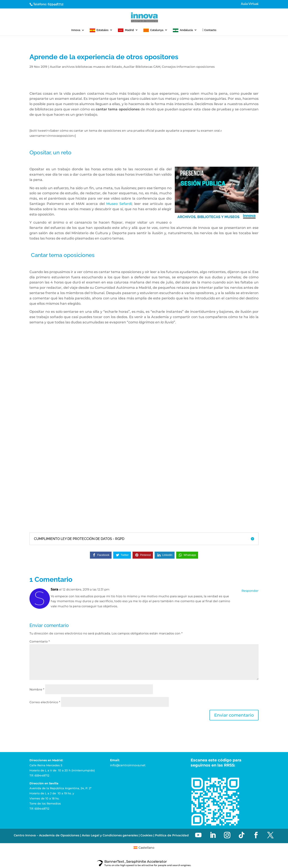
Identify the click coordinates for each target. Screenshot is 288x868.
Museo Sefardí (119, 204)
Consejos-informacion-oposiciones (188, 67)
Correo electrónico (45, 702)
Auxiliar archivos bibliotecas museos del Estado (86, 67)
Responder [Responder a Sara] (250, 591)
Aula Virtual (250, 4)
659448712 (56, 4)
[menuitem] (144, 848)
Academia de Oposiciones (59, 835)
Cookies (146, 835)
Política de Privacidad (172, 835)
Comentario (40, 641)
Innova (76, 30)
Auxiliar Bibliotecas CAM (142, 67)
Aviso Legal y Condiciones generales (110, 835)
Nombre (37, 689)
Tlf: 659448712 (39, 775)
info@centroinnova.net (128, 765)
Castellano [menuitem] (146, 848)
